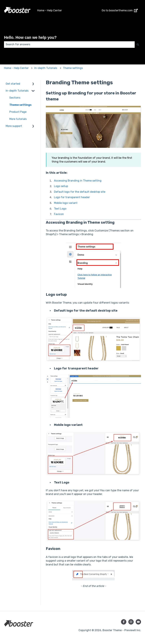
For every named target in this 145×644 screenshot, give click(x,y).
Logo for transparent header (72, 197)
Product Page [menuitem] (18, 112)
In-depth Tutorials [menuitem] (17, 91)
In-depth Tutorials (46, 68)
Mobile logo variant (66, 203)
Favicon (59, 214)
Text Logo (60, 209)
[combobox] (69, 44)
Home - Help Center (49, 10)
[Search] (138, 44)
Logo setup (61, 186)
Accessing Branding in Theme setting (78, 181)
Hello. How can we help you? (30, 37)
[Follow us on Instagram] (131, 622)
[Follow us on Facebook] (124, 622)
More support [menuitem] (14, 126)
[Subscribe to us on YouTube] (138, 622)
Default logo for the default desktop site (80, 192)
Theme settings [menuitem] (20, 105)
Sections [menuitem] (15, 98)
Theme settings (73, 68)
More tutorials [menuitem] (18, 119)
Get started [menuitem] (13, 84)
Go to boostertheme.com (120, 10)
